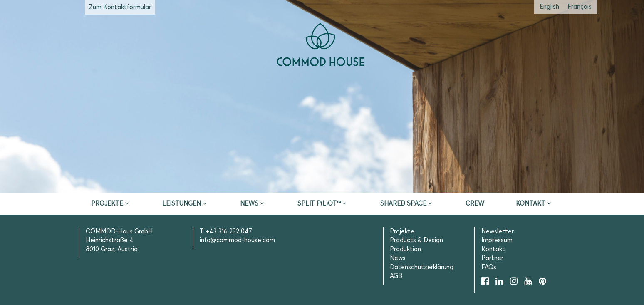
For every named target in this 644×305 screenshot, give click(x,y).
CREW (475, 204)
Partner (492, 258)
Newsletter (498, 232)
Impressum (497, 240)
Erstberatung (322, 183)
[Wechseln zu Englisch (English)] (549, 7)
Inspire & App (201, 183)
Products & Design (416, 240)
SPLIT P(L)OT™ (319, 204)
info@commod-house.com (237, 240)
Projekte (107, 204)
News (249, 204)
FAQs (489, 267)
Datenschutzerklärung (422, 267)
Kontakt (531, 204)
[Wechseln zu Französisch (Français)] (580, 7)
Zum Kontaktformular (120, 7)
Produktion (405, 249)
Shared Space (403, 204)
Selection (444, 183)
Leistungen (182, 204)
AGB (396, 276)
